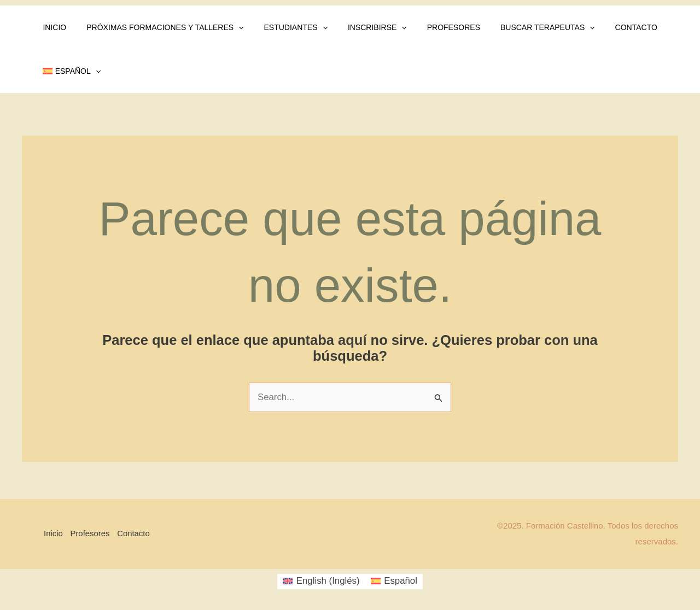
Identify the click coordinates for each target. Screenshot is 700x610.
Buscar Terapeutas (521, 27)
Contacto (604, 27)
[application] (231, 27)
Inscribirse (360, 27)
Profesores (431, 27)
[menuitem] (69, 71)
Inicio (52, 27)
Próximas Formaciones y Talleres (158, 27)
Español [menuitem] (401, 581)
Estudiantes (283, 27)
